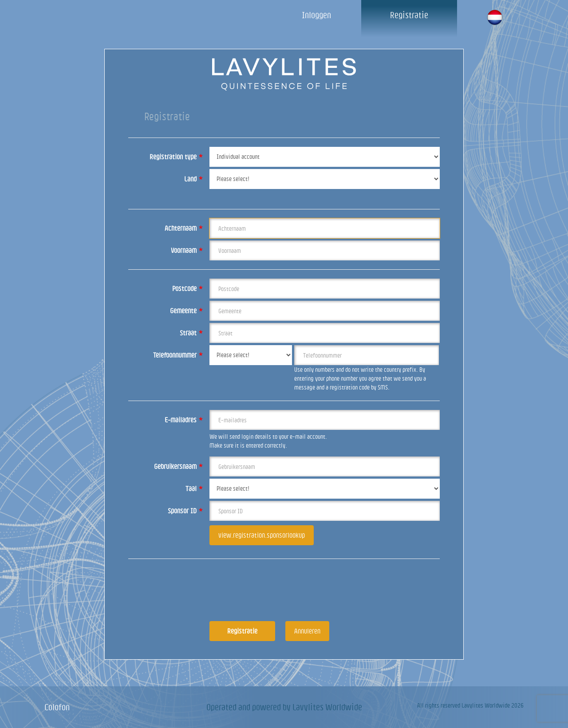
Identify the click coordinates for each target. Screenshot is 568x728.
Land (193, 179)
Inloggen (316, 15)
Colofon (57, 707)
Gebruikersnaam (178, 466)
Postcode (187, 288)
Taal (194, 488)
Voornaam (187, 250)
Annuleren (307, 631)
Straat (191, 333)
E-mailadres (184, 420)
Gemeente (186, 311)
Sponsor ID (185, 511)
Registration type (176, 157)
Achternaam (184, 228)
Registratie (409, 15)
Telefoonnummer (178, 355)
